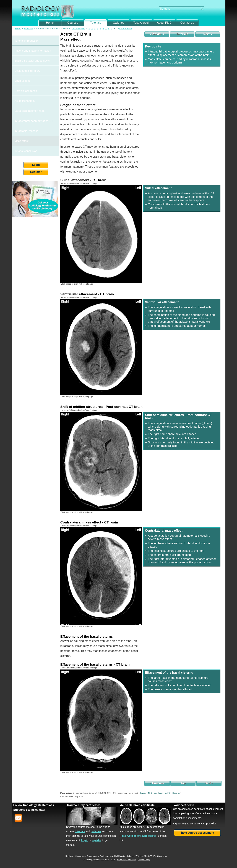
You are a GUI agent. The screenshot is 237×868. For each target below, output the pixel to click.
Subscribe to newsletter (29, 810)
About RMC (164, 23)
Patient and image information (30, 43)
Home (50, 23)
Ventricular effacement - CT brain (87, 294)
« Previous (157, 34)
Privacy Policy (144, 860)
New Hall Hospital (118, 856)
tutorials (80, 831)
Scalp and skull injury (25, 54)
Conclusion (126, 29)
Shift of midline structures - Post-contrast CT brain (101, 407)
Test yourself (141, 23)
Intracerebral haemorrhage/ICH (31, 80)
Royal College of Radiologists (138, 836)
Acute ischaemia (23, 69)
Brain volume (21, 59)
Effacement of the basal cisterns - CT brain (95, 664)
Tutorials (96, 23)
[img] (101, 234)
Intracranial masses (25, 85)
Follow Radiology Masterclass (34, 805)
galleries (96, 831)
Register (36, 114)
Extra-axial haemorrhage (27, 75)
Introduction (79, 29)
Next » (208, 34)
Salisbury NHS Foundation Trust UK (155, 793)
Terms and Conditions (126, 860)
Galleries (118, 23)
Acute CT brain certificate (137, 805)
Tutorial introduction (25, 38)
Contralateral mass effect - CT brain (89, 522)
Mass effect (21, 90)
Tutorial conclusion (24, 96)
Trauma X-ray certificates (84, 805)
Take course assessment (197, 833)
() (176, 793)
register (97, 840)
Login (36, 107)
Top (183, 783)
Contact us (187, 23)
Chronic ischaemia (24, 64)
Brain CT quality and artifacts (29, 49)
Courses (73, 23)
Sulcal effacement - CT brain (83, 180)
